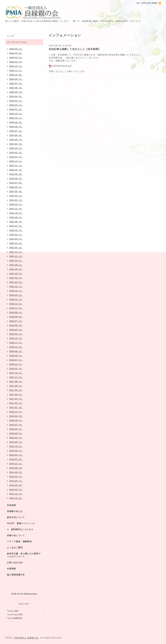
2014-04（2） (16, 472)
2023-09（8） (16, 174)
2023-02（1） (16, 204)
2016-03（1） (16, 438)
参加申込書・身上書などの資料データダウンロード (24, 555)
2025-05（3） (16, 92)
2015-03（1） (16, 455)
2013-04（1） (16, 481)
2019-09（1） (16, 312)
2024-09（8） (16, 122)
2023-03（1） (16, 200)
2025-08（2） (16, 79)
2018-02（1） (16, 364)
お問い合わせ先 (15, 563)
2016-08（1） (16, 420)
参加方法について (16, 517)
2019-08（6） (16, 317)
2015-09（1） (16, 451)
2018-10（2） (16, 347)
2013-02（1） (16, 490)
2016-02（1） (16, 442)
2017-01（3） (16, 407)
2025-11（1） (16, 70)
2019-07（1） (16, 321)
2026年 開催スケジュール (21, 523)
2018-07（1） (16, 360)
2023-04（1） (16, 196)
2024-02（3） (16, 153)
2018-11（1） (16, 343)
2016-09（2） (16, 416)
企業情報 (11, 569)
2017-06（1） (16, 386)
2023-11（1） (16, 166)
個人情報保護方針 (16, 575)
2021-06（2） (16, 269)
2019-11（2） (16, 308)
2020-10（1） (16, 291)
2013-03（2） (16, 485)
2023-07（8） (16, 183)
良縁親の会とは (15, 511)
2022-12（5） (16, 209)
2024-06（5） (16, 135)
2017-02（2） (16, 403)
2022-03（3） (16, 243)
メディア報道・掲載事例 (19, 542)
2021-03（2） (16, 282)
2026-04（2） (16, 49)
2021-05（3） (16, 274)
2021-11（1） (16, 256)
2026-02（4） (16, 58)
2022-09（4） (16, 217)
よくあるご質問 (15, 548)
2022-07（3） (16, 226)
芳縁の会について (16, 535)
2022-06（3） (16, 230)
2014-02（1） (16, 477)
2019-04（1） (16, 330)
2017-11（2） (16, 377)
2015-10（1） (16, 446)
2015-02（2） (16, 459)
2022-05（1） (16, 235)
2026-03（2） (16, 53)
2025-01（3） (16, 109)
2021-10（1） (16, 261)
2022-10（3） (16, 213)
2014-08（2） (16, 468)
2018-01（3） (16, 369)
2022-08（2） (16, 222)
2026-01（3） (16, 62)
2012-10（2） (16, 498)
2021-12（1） (16, 252)
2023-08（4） (16, 178)
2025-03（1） (16, 101)
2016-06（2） (16, 429)
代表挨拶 (11, 505)
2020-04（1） (16, 295)
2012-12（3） (16, 494)
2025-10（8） (16, 75)
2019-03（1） (16, 334)
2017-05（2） (16, 390)
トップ (10, 36)
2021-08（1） (16, 265)
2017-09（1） (16, 382)
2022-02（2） (16, 248)
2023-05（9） (16, 191)
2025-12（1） (16, 66)
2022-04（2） (16, 239)
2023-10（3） (16, 170)
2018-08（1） (16, 356)
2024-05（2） (16, 140)
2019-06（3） (16, 325)
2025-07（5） (16, 83)
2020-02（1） (16, 299)
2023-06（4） (16, 187)
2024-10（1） (16, 118)
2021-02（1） (16, 286)
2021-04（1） (16, 278)
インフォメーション (17, 42)
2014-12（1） (16, 464)
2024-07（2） (16, 131)
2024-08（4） (16, 127)
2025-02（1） (16, 105)
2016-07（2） (16, 425)
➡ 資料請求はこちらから (20, 529)
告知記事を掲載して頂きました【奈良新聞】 (75, 49)
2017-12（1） (16, 373)
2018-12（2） (16, 338)
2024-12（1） (16, 114)
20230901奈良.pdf (62, 66)
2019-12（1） (16, 304)
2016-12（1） (16, 412)
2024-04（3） (16, 144)
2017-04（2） (16, 394)
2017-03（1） (16, 399)
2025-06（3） (16, 88)
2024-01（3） (16, 157)
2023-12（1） (16, 161)
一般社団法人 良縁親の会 (26, 638)
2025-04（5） (16, 96)
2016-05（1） (16, 433)
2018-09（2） (16, 351)
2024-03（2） (16, 148)
